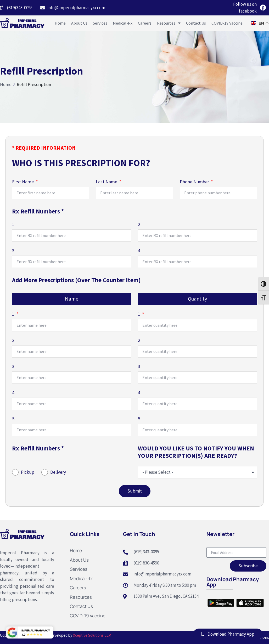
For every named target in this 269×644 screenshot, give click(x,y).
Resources (169, 23)
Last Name (107, 182)
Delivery (58, 472)
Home (60, 23)
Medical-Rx (123, 23)
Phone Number (195, 182)
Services (100, 23)
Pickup (28, 472)
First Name (23, 182)
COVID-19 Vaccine (227, 23)
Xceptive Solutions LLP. (92, 635)
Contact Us (196, 23)
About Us (79, 23)
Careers (145, 23)
